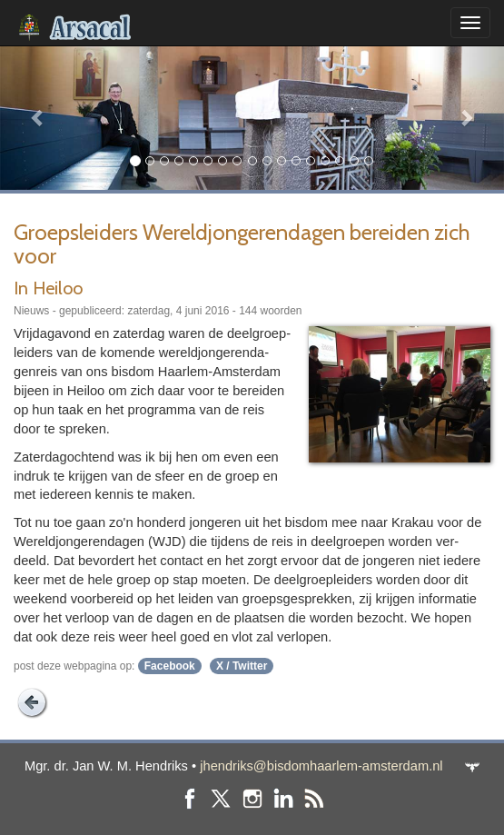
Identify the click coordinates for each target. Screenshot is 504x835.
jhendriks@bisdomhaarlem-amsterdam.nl (321, 766)
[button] (38, 118)
